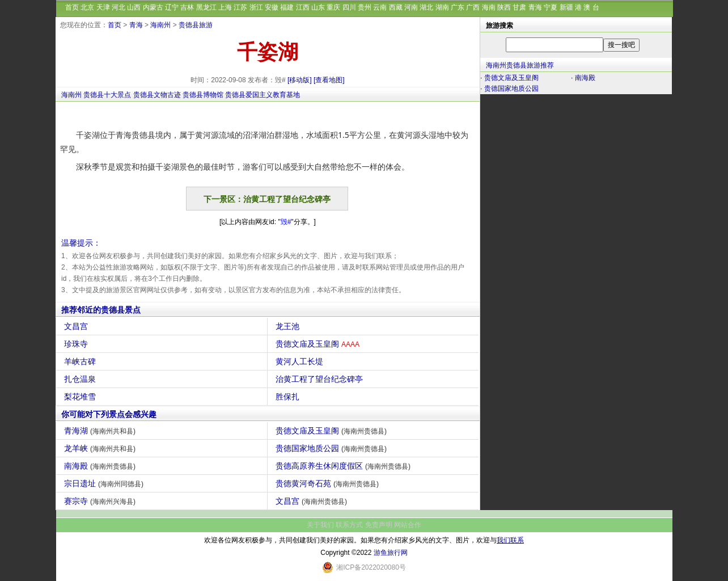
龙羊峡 (101, 448)
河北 (118, 7)
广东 (458, 7)
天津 (103, 7)
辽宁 (172, 7)
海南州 (160, 25)
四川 (349, 7)
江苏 (240, 7)
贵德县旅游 (196, 25)
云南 (380, 7)
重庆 (333, 7)
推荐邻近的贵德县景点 (101, 310)
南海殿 (101, 466)
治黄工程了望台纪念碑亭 (321, 379)
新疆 (566, 7)
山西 (134, 7)
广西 (473, 7)
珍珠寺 (77, 344)
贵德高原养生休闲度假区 (344, 466)
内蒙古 (153, 7)
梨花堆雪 (81, 397)
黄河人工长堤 (301, 361)
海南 (489, 7)
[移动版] (300, 80)
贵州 (365, 7)
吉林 (187, 7)
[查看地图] (329, 80)
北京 (87, 7)
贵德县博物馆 (203, 95)
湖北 (426, 7)
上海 (225, 7)
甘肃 (519, 7)
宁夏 (551, 7)
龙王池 (289, 326)
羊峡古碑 (81, 361)
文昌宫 (77, 326)
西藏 (396, 7)
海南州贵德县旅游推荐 (520, 65)
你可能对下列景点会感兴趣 (109, 414)
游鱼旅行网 (391, 553)
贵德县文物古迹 (157, 95)
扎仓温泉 (81, 379)
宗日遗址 (105, 483)
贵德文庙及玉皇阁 (319, 344)
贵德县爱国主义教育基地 (263, 95)
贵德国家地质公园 (333, 448)
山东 (318, 7)
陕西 (504, 7)
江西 (303, 7)
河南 (411, 7)
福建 (287, 7)
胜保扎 (289, 397)
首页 (72, 7)
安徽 (272, 7)
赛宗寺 (101, 501)
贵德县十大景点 (107, 95)
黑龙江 (206, 7)
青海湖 (101, 431)
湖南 (442, 7)
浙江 (256, 7)
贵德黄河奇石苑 (329, 483)
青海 (535, 7)
